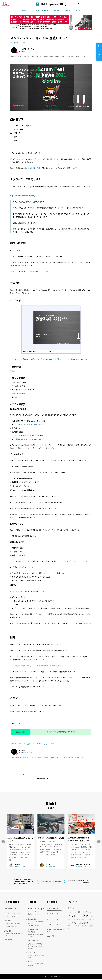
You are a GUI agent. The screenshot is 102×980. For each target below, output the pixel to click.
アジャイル (32, 744)
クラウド (75, 918)
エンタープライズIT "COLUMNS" (36, 934)
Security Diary (36, 923)
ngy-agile (46, 744)
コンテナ (78, 925)
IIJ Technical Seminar (41, 10)
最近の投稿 (51, 907)
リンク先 (30, 271)
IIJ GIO (14, 932)
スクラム (39, 744)
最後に (16, 140)
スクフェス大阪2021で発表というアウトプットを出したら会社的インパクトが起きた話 (46, 359)
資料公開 (14, 744)
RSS (50, 935)
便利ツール (85, 924)
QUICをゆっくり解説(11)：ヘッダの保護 (78, 880)
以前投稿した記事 (34, 168)
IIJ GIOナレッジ (36, 946)
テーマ (49, 918)
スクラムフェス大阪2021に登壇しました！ (29, 424)
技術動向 (92, 918)
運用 (79, 911)
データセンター (84, 918)
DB (68, 911)
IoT (88, 914)
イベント (56, 10)
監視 (71, 911)
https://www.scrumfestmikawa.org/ (23, 196)
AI (73, 921)
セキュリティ (81, 921)
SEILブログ (36, 956)
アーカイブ (51, 912)
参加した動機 (19, 129)
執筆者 (49, 923)
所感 (15, 137)
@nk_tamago (52, 732)
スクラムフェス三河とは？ (23, 126)
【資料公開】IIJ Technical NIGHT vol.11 (29, 439)
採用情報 (9, 938)
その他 (78, 10)
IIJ (85, 359)
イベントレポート (23, 744)
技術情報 (25, 10)
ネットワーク (76, 914)
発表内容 (17, 133)
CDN (91, 922)
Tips (69, 921)
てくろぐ (36, 964)
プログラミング (87, 911)
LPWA (75, 911)
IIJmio (14, 922)
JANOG (67, 10)
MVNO (73, 925)
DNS (69, 924)
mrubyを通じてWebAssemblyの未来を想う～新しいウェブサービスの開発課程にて (23, 880)
